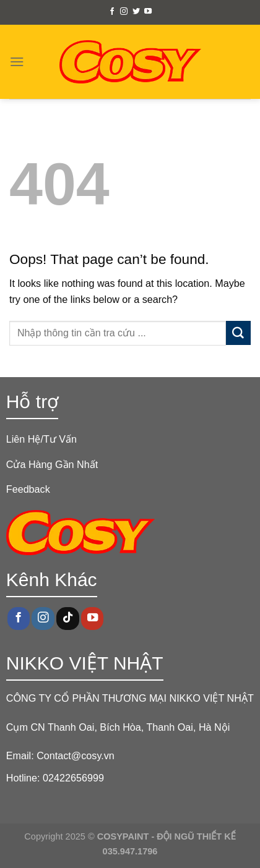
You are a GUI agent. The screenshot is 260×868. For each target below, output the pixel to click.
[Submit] (238, 333)
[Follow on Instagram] (124, 12)
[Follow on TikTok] (67, 619)
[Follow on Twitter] (136, 12)
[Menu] (17, 62)
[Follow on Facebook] (112, 12)
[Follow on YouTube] (148, 12)
